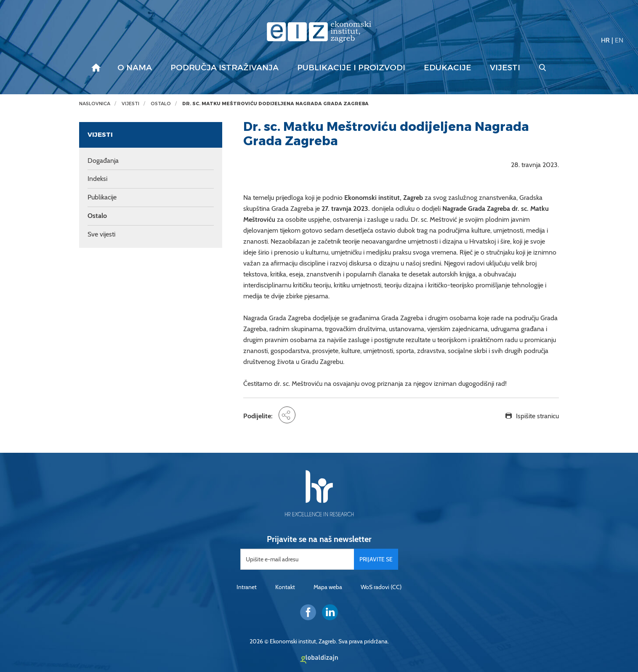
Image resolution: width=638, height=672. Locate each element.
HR (605, 40)
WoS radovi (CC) (381, 587)
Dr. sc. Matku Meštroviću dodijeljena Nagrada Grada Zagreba (275, 104)
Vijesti (505, 68)
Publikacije (102, 197)
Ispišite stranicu (537, 416)
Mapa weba (328, 587)
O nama (135, 68)
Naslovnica (95, 104)
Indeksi (97, 179)
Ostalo (161, 104)
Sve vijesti (101, 234)
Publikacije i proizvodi (351, 68)
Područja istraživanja (225, 68)
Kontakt (285, 587)
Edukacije (448, 68)
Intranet (247, 587)
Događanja (103, 161)
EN (619, 40)
